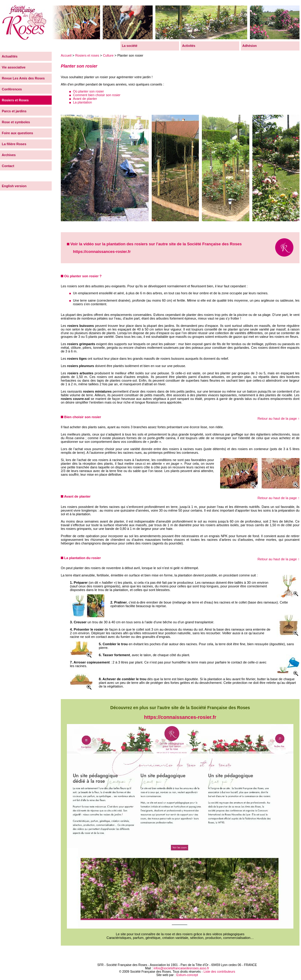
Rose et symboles (15, 122)
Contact (7, 166)
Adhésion (249, 46)
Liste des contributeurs (219, 972)
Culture (108, 55)
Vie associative (13, 67)
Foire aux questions (17, 133)
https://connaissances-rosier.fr (102, 252)
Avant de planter (85, 99)
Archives (8, 155)
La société (130, 46)
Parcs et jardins (13, 111)
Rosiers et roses (87, 55)
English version (13, 186)
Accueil (66, 55)
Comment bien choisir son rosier (97, 95)
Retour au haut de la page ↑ (279, 418)
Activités (189, 46)
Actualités (9, 56)
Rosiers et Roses (14, 100)
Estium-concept (187, 975)
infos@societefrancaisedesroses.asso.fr (181, 968)
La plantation (82, 102)
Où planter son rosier (88, 91)
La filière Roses (13, 144)
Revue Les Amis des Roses (22, 78)
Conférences (11, 89)
